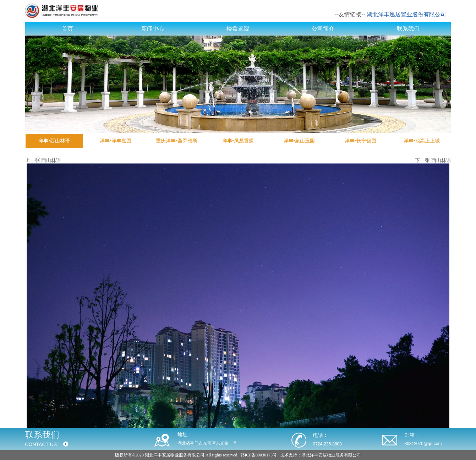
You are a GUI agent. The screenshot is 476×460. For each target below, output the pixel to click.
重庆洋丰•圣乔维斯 (177, 141)
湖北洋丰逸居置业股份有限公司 (406, 14)
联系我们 (408, 29)
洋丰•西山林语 (54, 141)
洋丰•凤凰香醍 (238, 141)
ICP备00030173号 (261, 455)
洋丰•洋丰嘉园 (116, 141)
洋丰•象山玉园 (299, 141)
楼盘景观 (238, 29)
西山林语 (51, 160)
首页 (67, 29)
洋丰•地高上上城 (422, 141)
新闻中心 (153, 29)
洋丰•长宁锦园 (360, 141)
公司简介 (323, 29)
